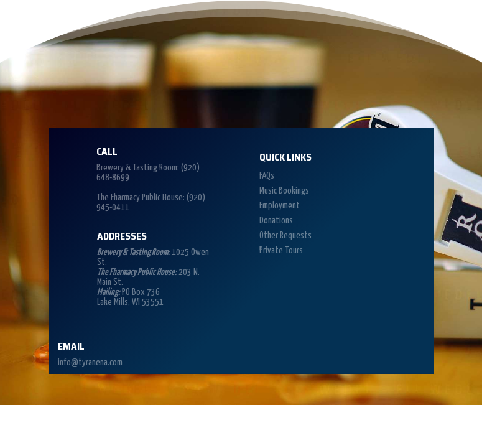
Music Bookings (284, 191)
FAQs (267, 176)
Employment (280, 206)
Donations (276, 221)
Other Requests (285, 236)
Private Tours (281, 250)
